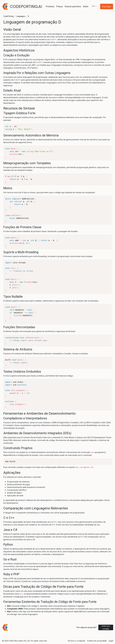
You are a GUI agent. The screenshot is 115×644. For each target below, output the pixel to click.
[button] (107, 6)
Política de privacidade (97, 641)
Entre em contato (106, 627)
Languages (21, 16)
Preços (59, 6)
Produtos (50, 6)
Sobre (86, 6)
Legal (111, 641)
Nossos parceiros (73, 6)
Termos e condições (76, 641)
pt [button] (94, 6)
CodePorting (8, 16)
